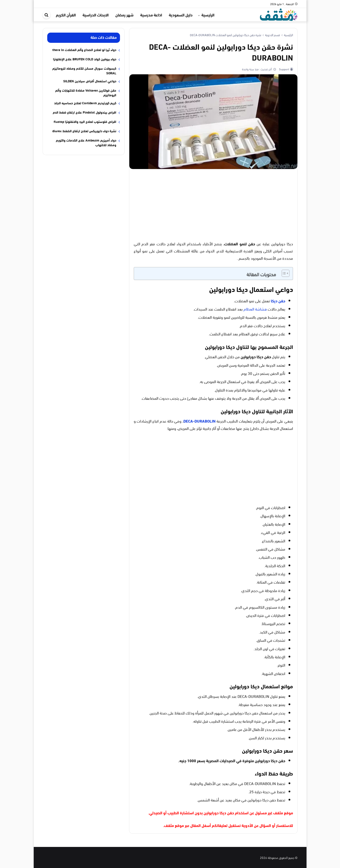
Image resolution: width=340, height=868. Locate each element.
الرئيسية (208, 15)
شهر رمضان (124, 15)
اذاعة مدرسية (151, 15)
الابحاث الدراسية (96, 15)
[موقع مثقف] (279, 14)
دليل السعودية (181, 15)
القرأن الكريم (66, 15)
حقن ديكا (278, 301)
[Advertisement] (213, 205)
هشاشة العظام (255, 309)
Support (284, 69)
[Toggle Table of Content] (283, 273)
